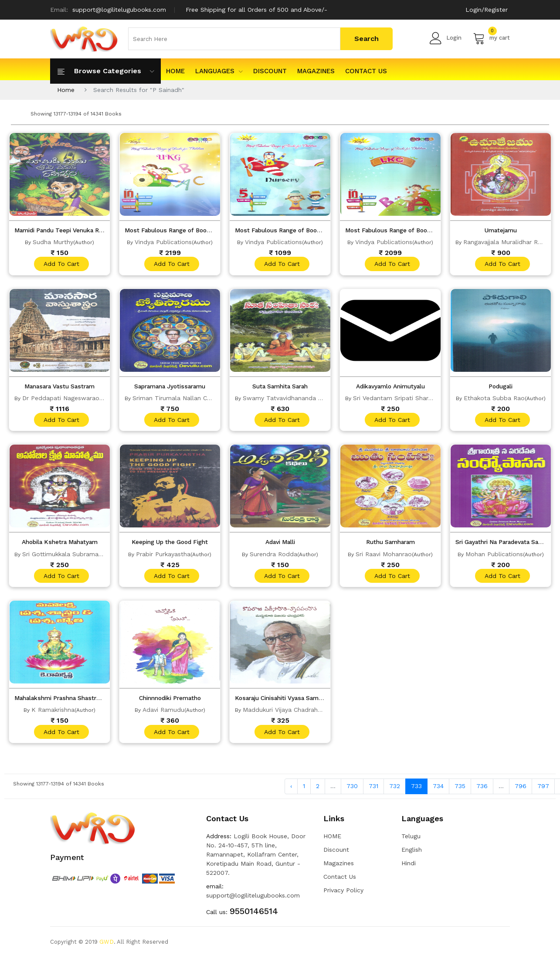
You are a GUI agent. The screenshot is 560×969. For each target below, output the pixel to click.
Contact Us (366, 71)
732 (395, 790)
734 (438, 790)
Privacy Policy (343, 894)
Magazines (316, 71)
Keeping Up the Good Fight (170, 544)
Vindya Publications (163, 242)
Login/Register (487, 10)
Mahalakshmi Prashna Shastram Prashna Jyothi (87, 701)
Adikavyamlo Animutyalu (390, 387)
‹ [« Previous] (291, 790)
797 (543, 790)
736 (482, 790)
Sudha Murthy (53, 242)
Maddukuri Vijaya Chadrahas (283, 713)
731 (373, 790)
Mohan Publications (494, 556)
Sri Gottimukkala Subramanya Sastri (75, 556)
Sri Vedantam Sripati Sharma (395, 399)
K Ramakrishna (53, 713)
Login (446, 38)
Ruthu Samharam (390, 544)
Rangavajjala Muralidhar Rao (504, 242)
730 (352, 790)
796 (521, 790)
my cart (491, 38)
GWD (107, 945)
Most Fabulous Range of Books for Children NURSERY (317, 230)
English (412, 853)
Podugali (501, 387)
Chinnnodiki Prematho (170, 701)
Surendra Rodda (273, 556)
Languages (219, 71)
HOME (175, 71)
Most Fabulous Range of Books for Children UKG (199, 230)
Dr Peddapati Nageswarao (61, 399)
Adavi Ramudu (163, 713)
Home (66, 90)
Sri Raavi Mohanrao (384, 556)
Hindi (409, 867)
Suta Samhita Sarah (280, 387)
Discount (270, 71)
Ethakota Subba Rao (494, 399)
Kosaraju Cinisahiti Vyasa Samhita (286, 701)
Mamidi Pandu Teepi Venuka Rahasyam (74, 230)
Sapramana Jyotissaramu (170, 387)
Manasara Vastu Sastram (60, 387)
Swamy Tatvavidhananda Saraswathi (297, 399)
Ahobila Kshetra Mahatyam (59, 544)
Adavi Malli (280, 544)
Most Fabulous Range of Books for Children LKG (419, 230)
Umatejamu (501, 230)
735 (460, 790)
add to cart (61, 264)
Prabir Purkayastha (163, 556)
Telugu (411, 840)
